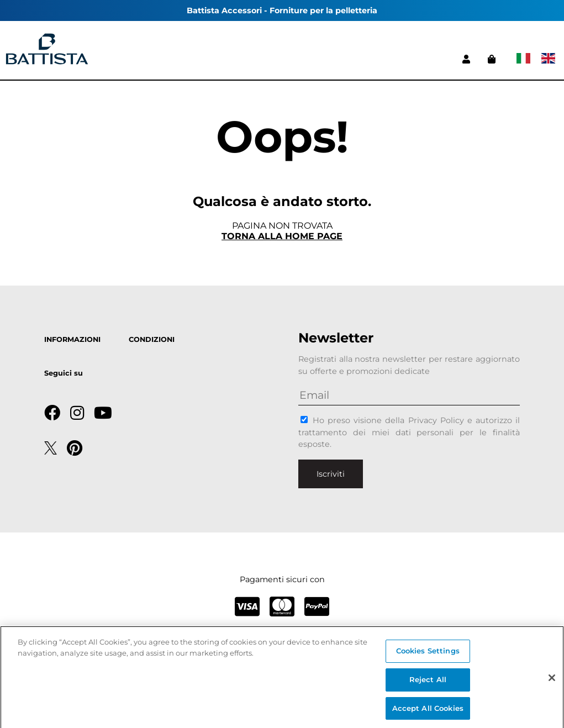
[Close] (552, 681)
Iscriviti (331, 474)
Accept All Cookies (428, 711)
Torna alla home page (282, 236)
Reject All (428, 682)
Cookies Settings (428, 654)
